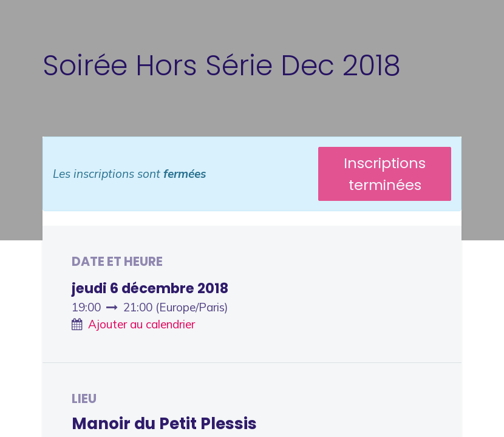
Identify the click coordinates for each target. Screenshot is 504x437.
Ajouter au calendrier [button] (141, 324)
